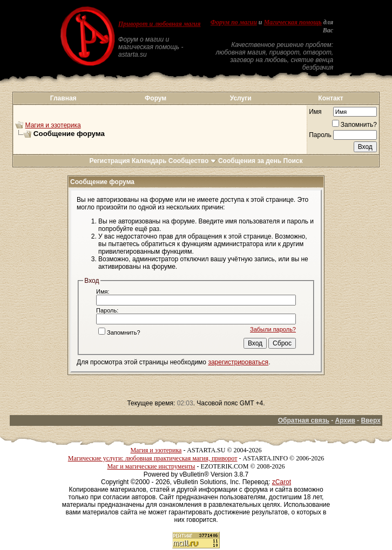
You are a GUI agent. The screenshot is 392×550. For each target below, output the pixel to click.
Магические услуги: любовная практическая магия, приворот (153, 458)
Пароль (320, 135)
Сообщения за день (250, 161)
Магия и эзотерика (53, 125)
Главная (63, 98)
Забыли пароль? (273, 329)
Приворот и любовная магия (160, 24)
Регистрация (109, 161)
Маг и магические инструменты (151, 466)
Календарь (149, 161)
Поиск (293, 161)
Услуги (241, 98)
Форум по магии (234, 22)
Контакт (330, 98)
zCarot (282, 482)
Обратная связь (304, 420)
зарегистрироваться (238, 362)
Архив (345, 420)
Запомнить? (354, 125)
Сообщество (192, 161)
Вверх (370, 420)
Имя (315, 112)
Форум (156, 98)
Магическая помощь (293, 22)
